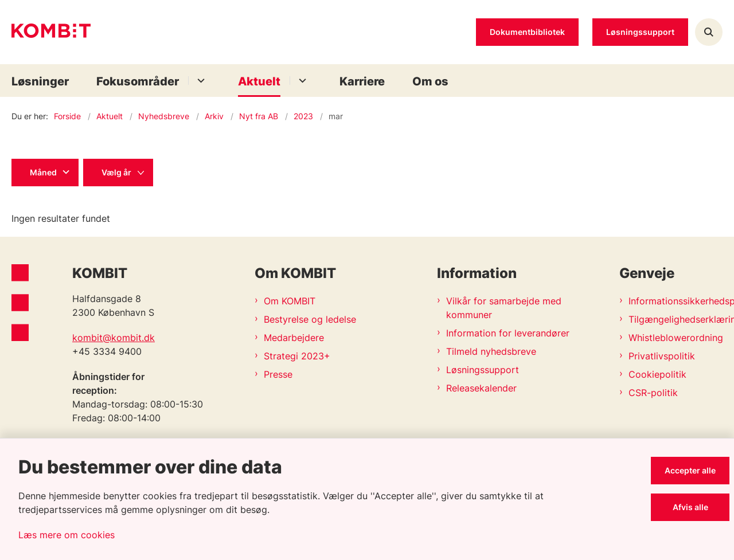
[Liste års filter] (118, 173)
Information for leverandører (508, 333)
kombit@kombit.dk (114, 338)
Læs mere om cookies (67, 535)
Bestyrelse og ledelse (310, 319)
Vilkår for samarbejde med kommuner (504, 308)
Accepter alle (690, 470)
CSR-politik (653, 393)
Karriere (362, 81)
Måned (43, 172)
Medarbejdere (294, 338)
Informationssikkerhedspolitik (676, 301)
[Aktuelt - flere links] (301, 81)
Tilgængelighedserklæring (676, 319)
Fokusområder (138, 81)
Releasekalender (481, 388)
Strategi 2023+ (297, 356)
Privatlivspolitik (662, 356)
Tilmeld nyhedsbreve (491, 351)
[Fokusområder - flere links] (199, 81)
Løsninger (40, 81)
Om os (430, 81)
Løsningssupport (483, 370)
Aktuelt (259, 81)
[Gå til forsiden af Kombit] (51, 32)
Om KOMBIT (290, 301)
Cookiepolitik (657, 374)
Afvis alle (690, 507)
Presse (278, 374)
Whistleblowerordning (676, 338)
